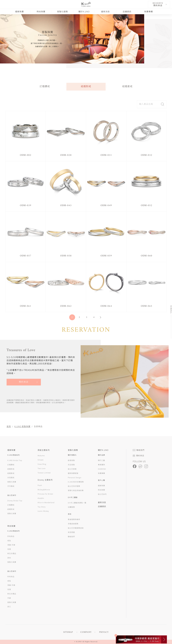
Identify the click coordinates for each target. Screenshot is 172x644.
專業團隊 (101, 465)
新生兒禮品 (12, 553)
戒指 (9, 540)
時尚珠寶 (41, 11)
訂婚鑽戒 (45, 87)
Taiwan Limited (44, 473)
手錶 (9, 598)
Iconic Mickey (43, 511)
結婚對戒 (86, 87)
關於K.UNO (84, 11)
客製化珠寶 (12, 482)
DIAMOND (102, 469)
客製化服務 (62, 11)
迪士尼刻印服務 (74, 486)
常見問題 (71, 532)
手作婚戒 (11, 486)
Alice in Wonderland (46, 502)
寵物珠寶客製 (73, 473)
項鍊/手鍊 (11, 545)
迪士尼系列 (102, 494)
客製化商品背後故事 (76, 490)
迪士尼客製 (72, 469)
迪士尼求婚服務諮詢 (76, 528)
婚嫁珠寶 (19, 11)
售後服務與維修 (74, 519)
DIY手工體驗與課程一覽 (77, 503)
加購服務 (71, 507)
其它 (9, 607)
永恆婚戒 (11, 477)
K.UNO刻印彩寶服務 (76, 482)
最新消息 (105, 11)
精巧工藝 (101, 460)
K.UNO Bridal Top (15, 460)
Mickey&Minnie (44, 490)
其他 (9, 558)
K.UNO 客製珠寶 (22, 426)
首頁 (9, 426)
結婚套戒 (127, 87)
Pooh (40, 485)
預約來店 (24, 382)
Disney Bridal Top (15, 501)
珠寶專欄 (148, 11)
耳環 (9, 549)
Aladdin (41, 498)
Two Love (42, 468)
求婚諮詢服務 (73, 524)
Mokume (41, 455)
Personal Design (75, 477)
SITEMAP (68, 632)
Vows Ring (42, 464)
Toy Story (42, 507)
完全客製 (71, 465)
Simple (41, 460)
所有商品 (11, 536)
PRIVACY (104, 632)
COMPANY (86, 632)
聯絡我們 (71, 536)
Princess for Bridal (45, 494)
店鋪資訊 (127, 11)
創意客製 (71, 460)
